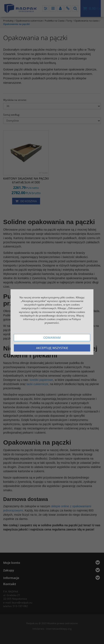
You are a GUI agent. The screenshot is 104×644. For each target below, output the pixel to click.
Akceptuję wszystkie (52, 348)
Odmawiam (52, 338)
